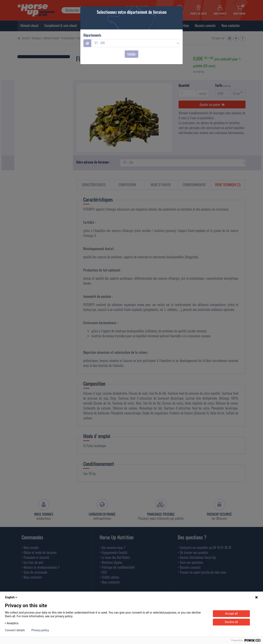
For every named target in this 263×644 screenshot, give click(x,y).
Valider (131, 54)
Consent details (15, 630)
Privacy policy (40, 630)
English (12, 597)
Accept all (231, 614)
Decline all (231, 622)
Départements (92, 35)
